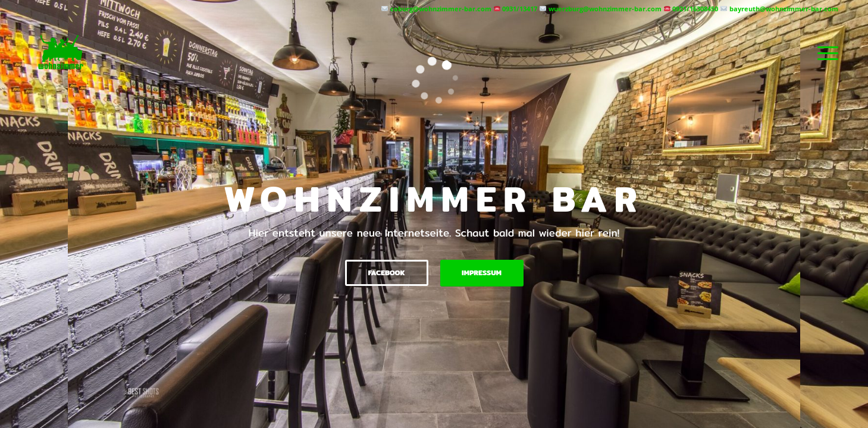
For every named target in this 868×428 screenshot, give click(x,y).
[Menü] (824, 53)
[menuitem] (824, 53)
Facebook (386, 273)
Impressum (482, 273)
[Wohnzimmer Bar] (61, 53)
